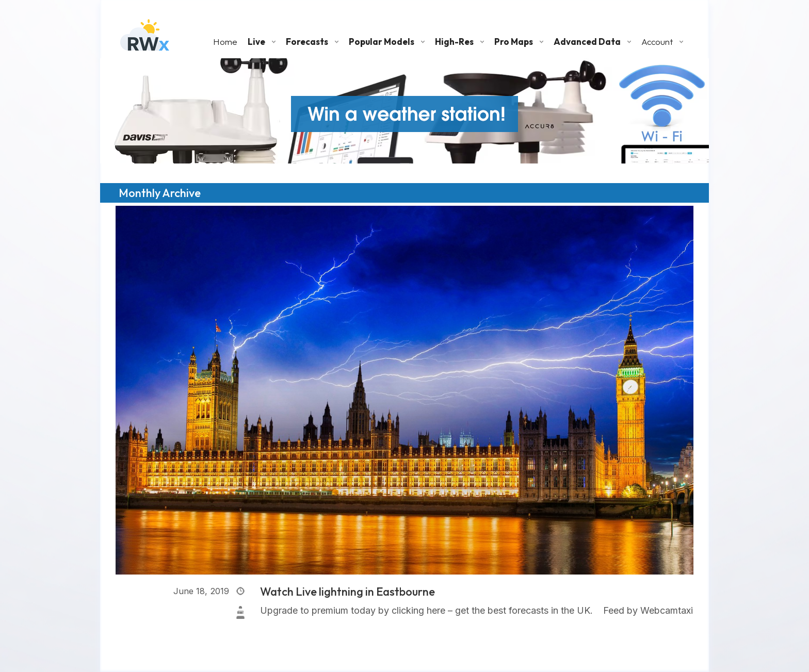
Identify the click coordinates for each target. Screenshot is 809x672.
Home (225, 42)
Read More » (288, 625)
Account (657, 42)
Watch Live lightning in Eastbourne (347, 592)
